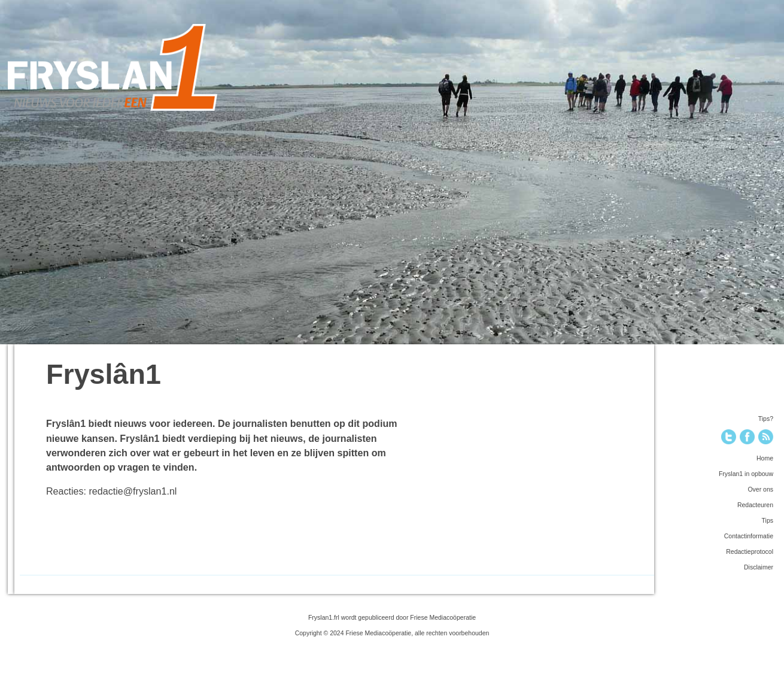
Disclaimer (759, 567)
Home (765, 458)
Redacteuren (755, 505)
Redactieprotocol (750, 551)
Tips (768, 520)
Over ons (760, 489)
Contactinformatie (749, 536)
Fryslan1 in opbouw (746, 474)
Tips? (766, 419)
